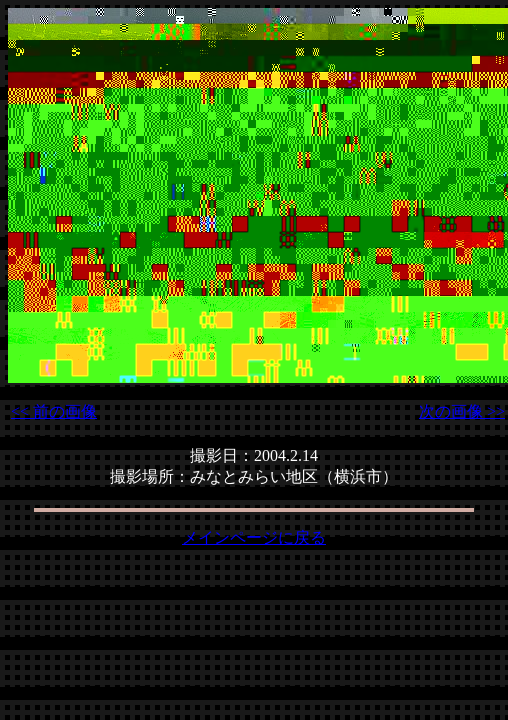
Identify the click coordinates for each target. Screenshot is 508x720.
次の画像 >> (462, 411)
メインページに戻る (254, 537)
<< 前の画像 (54, 411)
